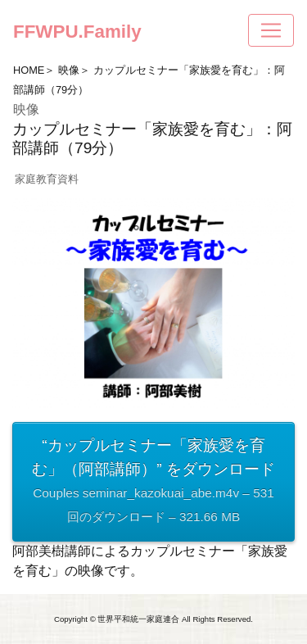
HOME (29, 70)
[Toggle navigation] (271, 30)
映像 (69, 70)
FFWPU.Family (77, 32)
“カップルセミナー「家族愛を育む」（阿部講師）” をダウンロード (153, 483)
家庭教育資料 (47, 179)
